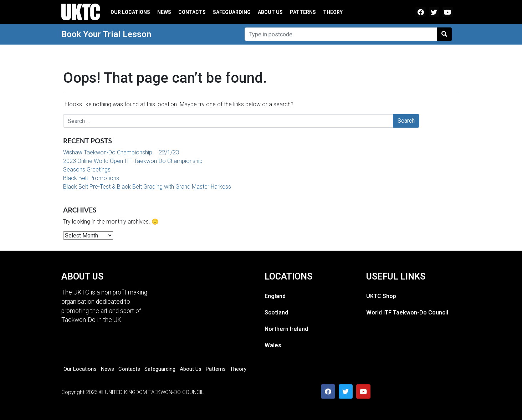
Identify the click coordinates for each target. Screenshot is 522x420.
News (164, 12)
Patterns (303, 12)
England (275, 296)
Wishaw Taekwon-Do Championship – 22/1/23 (121, 152)
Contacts (192, 12)
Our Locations (130, 12)
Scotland (276, 313)
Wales (273, 345)
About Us (270, 12)
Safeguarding (232, 12)
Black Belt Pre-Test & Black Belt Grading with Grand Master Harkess (147, 187)
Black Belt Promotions (91, 178)
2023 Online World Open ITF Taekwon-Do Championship (133, 161)
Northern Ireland (286, 329)
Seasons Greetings (87, 170)
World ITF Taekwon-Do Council (407, 313)
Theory (333, 12)
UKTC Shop (381, 296)
